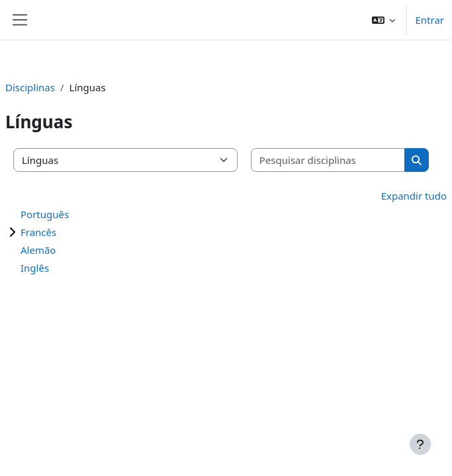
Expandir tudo (414, 196)
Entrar (429, 20)
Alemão (38, 250)
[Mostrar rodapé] (420, 444)
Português (45, 214)
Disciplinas (30, 87)
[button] (384, 20)
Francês (38, 232)
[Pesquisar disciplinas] (328, 160)
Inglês (35, 268)
